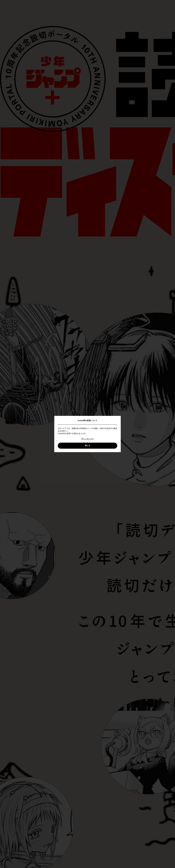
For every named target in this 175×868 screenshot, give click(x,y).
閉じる (88, 445)
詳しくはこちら (88, 439)
